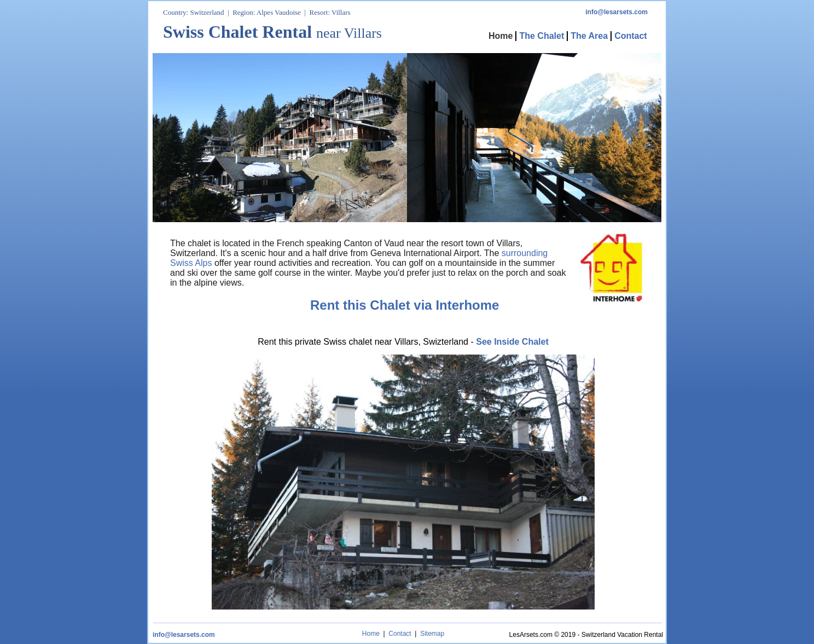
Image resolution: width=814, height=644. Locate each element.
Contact (400, 634)
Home (371, 634)
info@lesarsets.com (184, 635)
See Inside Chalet (512, 342)
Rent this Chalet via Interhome (405, 305)
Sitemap (432, 634)
